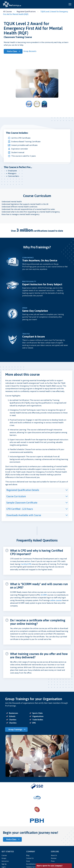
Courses (4, 855)
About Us (54, 855)
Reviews (54, 858)
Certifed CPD (26, 564)
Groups (4, 858)
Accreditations (31, 864)
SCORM (44, 595)
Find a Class (12, 51)
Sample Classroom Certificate (22, 503)
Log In (4, 867)
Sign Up (4, 864)
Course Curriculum (16, 496)
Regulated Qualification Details (23, 490)
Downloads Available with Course (24, 515)
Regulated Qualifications (26, 12)
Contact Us (30, 858)
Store (28, 861)
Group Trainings (15, 729)
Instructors (5, 861)
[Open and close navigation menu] (70, 4)
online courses (56, 600)
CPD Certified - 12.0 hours (20, 509)
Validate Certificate (33, 867)
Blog (28, 855)
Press (53, 861)
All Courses (8, 12)
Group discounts (30, 51)
